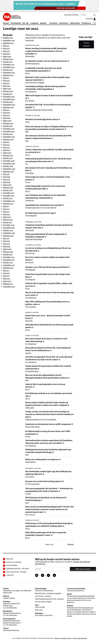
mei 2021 (6, 83)
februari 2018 (8, 188)
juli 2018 (6, 174)
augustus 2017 (8, 204)
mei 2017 (6, 212)
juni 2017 (6, 209)
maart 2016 (7, 249)
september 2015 (9, 265)
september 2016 (9, 233)
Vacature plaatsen (71, 15)
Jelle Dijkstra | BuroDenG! (44, 615)
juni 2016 (6, 241)
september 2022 (9, 40)
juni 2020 (6, 113)
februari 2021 (8, 91)
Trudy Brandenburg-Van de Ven (46, 599)
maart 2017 (7, 217)
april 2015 (7, 278)
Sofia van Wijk (40, 607)
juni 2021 (6, 81)
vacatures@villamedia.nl (76, 591)
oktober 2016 (8, 230)
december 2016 (9, 225)
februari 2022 (8, 59)
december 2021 (9, 64)
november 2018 (9, 163)
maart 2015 (7, 281)
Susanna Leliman (9, 598)
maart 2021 (7, 89)
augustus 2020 (8, 107)
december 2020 (9, 97)
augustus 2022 (8, 43)
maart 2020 (7, 121)
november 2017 (9, 196)
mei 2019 (6, 147)
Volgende (70, 544)
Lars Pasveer (39, 596)
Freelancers (86, 23)
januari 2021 (8, 94)
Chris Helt (38, 591)
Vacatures (53, 23)
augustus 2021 (8, 75)
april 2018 (7, 182)
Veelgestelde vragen (16, 572)
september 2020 (9, 105)
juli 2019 (6, 142)
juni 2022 (6, 48)
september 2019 (9, 137)
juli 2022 (6, 46)
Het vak (25, 23)
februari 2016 (8, 252)
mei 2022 (6, 51)
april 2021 (7, 86)
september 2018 (9, 169)
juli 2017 (6, 206)
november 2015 (9, 260)
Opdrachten (75, 23)
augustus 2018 (8, 171)
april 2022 (7, 54)
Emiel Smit (39, 610)
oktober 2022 (8, 38)
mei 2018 (6, 180)
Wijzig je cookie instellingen (80, 638)
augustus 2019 (8, 139)
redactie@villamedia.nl (11, 630)
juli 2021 (6, 78)
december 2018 (9, 161)
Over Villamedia (14, 562)
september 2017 (9, 201)
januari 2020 (8, 126)
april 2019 (7, 150)
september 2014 (9, 287)
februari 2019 (8, 155)
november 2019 (9, 131)
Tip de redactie (86, 44)
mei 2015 (6, 276)
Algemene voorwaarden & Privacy (63, 638)
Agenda (43, 23)
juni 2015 (6, 273)
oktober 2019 (8, 134)
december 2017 (9, 193)
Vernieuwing (16, 23)
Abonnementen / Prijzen (18, 569)
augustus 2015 (8, 268)
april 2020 (7, 118)
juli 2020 (6, 110)
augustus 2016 (8, 236)
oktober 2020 (8, 102)
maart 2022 (7, 56)
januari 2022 (8, 62)
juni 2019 (6, 145)
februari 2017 (8, 220)
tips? (44, 589)
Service (10, 559)
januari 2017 (8, 222)
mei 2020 (6, 115)
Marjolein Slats (40, 593)
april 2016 (7, 246)
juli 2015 (6, 270)
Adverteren (64, 23)
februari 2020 (8, 123)
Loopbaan (34, 23)
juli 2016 (6, 238)
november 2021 (9, 67)
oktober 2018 (8, 166)
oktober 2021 (8, 70)
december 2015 (9, 257)
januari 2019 (8, 158)
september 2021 (9, 72)
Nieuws (6, 23)
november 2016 (9, 228)
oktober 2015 (8, 262)
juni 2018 (6, 177)
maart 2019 (7, 153)
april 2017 (7, 214)
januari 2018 (8, 190)
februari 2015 (8, 284)
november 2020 (9, 99)
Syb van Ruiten (40, 602)
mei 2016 (6, 244)
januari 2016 (8, 254)
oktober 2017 (8, 198)
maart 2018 (7, 185)
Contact (10, 575)
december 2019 (9, 129)
